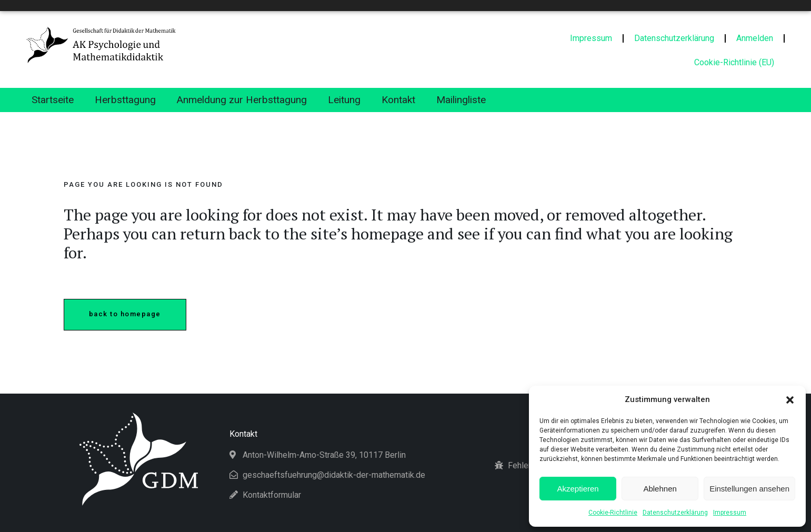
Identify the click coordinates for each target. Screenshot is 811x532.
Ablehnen (660, 489)
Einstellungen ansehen (749, 489)
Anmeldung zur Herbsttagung (242, 100)
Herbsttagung (125, 100)
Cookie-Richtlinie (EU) (734, 62)
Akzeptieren (578, 489)
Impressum (730, 513)
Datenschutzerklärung (675, 513)
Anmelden (755, 38)
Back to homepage (125, 314)
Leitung (344, 100)
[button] (790, 400)
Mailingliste (461, 100)
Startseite (53, 100)
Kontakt (398, 100)
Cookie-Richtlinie (613, 513)
